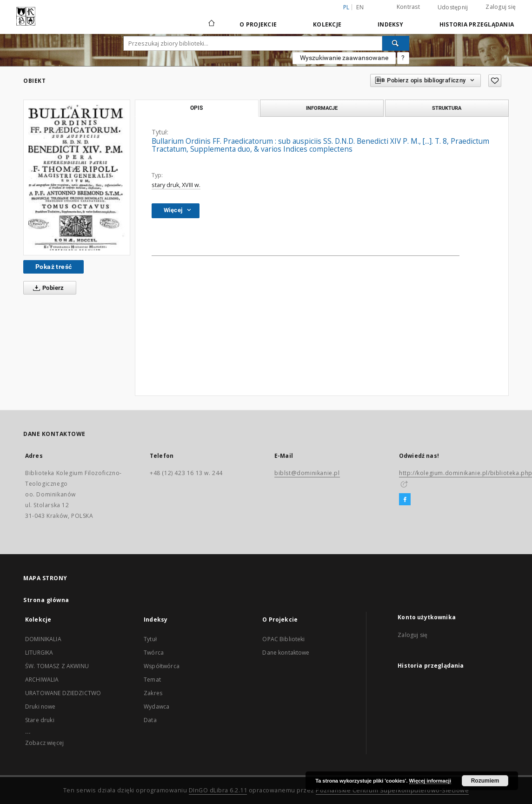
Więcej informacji (430, 781)
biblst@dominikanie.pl (307, 473)
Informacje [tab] (322, 108)
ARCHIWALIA (42, 680)
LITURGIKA (39, 653)
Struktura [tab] (447, 108)
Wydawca (156, 707)
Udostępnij (453, 7)
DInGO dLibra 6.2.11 (218, 790)
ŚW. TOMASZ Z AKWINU (57, 666)
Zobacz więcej (44, 743)
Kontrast (408, 7)
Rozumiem (485, 781)
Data (150, 720)
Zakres (153, 693)
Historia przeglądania (477, 24)
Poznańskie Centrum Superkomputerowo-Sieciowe (392, 790)
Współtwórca (162, 666)
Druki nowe (40, 707)
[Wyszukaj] (396, 43)
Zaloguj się (501, 7)
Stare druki (40, 720)
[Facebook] (405, 500)
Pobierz (47, 288)
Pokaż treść (53, 267)
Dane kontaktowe (286, 653)
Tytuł (150, 639)
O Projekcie (258, 24)
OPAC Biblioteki (283, 639)
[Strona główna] (211, 24)
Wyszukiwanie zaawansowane (344, 58)
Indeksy (390, 24)
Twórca (154, 653)
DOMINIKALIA (43, 639)
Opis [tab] (196, 108)
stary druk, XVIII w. (176, 185)
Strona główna (46, 600)
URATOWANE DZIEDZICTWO (63, 693)
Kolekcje (327, 24)
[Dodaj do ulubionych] (495, 81)
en (360, 7)
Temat (152, 680)
